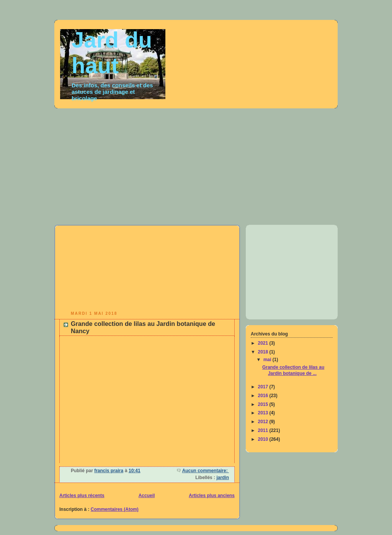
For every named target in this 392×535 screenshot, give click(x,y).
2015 (264, 404)
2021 (264, 343)
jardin (223, 478)
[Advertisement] (223, 164)
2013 (264, 413)
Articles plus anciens (212, 496)
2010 (264, 439)
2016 (264, 396)
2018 (264, 352)
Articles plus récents (82, 496)
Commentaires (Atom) (115, 509)
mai (268, 360)
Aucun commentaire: (206, 471)
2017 (264, 387)
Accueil (147, 496)
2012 (264, 422)
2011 (264, 430)
